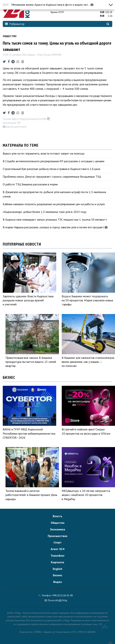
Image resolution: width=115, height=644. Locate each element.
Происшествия (57, 536)
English (57, 569)
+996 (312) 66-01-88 (62, 595)
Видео (58, 582)
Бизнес (58, 575)
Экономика (57, 529)
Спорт (58, 542)
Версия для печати (15, 127)
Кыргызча (57, 562)
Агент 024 (57, 549)
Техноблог (57, 556)
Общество (10, 36)
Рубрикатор (15, 24)
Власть (57, 516)
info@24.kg (61, 600)
